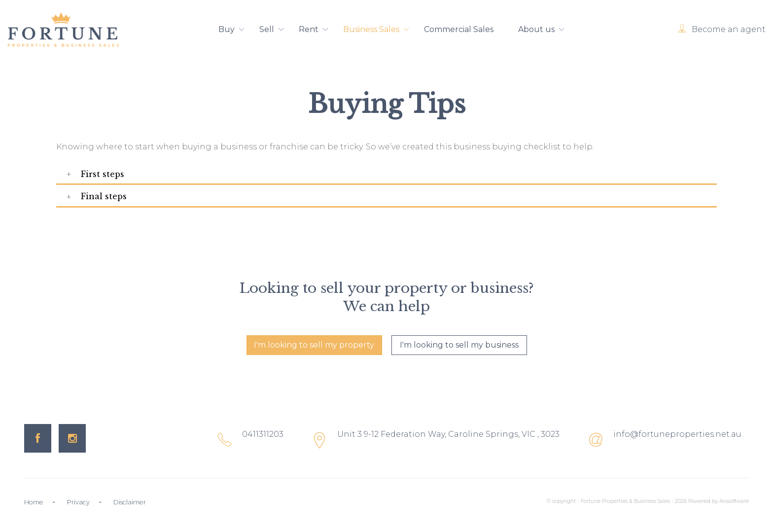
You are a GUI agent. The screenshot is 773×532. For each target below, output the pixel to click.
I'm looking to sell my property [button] (314, 345)
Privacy (78, 502)
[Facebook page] (38, 438)
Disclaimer (130, 502)
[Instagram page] (72, 438)
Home (34, 502)
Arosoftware (734, 501)
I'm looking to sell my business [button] (459, 345)
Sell (272, 30)
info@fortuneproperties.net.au (677, 434)
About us (542, 30)
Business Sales (377, 30)
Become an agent (729, 29)
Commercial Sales (459, 29)
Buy (232, 30)
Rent (314, 30)
